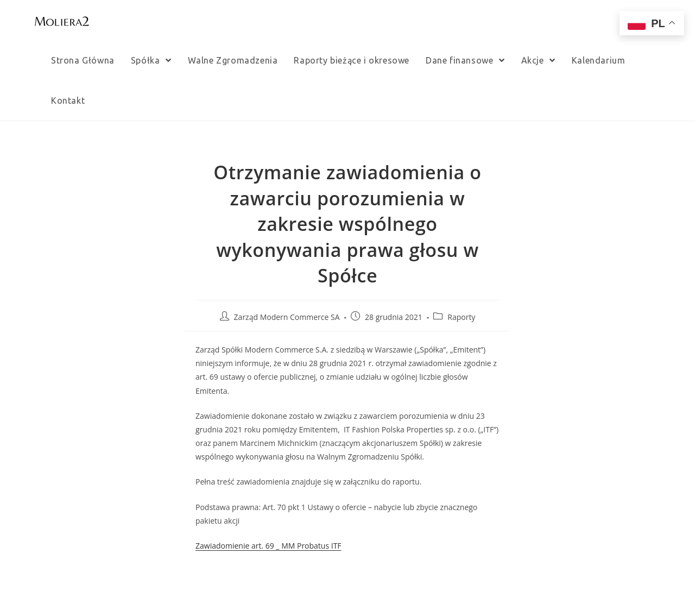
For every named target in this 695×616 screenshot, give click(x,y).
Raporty (461, 317)
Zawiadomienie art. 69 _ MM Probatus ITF (268, 546)
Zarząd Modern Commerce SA (287, 317)
